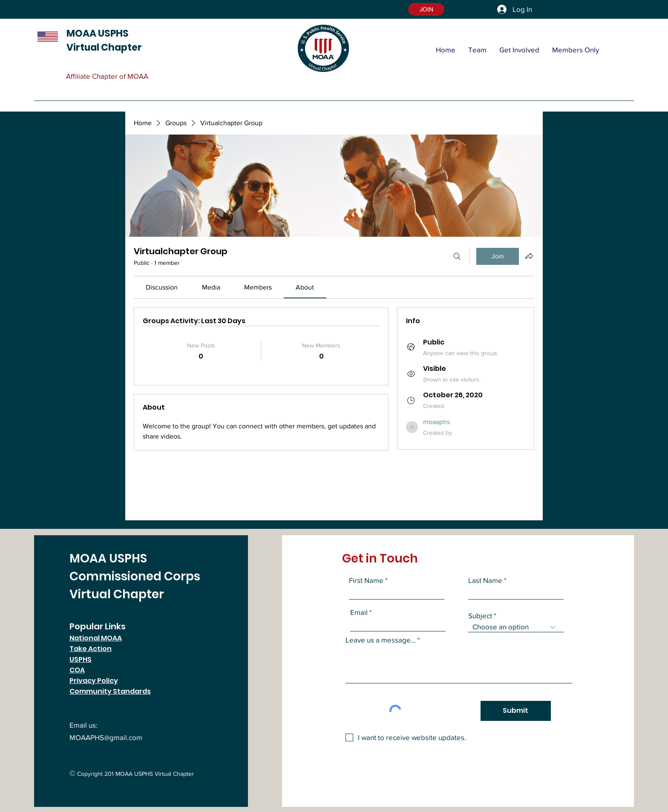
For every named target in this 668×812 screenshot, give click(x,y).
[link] (162, 287)
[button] (426, 9)
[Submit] (516, 711)
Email (359, 612)
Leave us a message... (381, 640)
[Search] (457, 256)
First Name (366, 580)
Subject (480, 615)
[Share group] (529, 256)
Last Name (485, 580)
